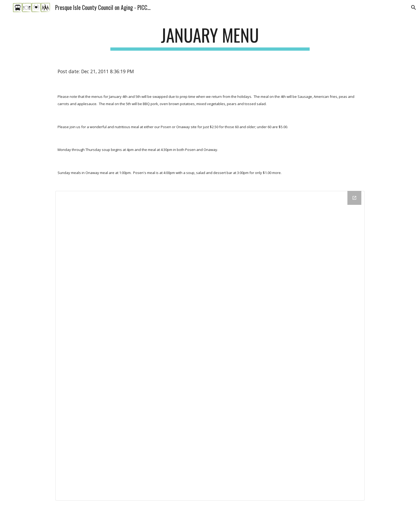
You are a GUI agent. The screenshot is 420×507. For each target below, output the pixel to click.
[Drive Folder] (210, 346)
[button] (414, 8)
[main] (210, 38)
